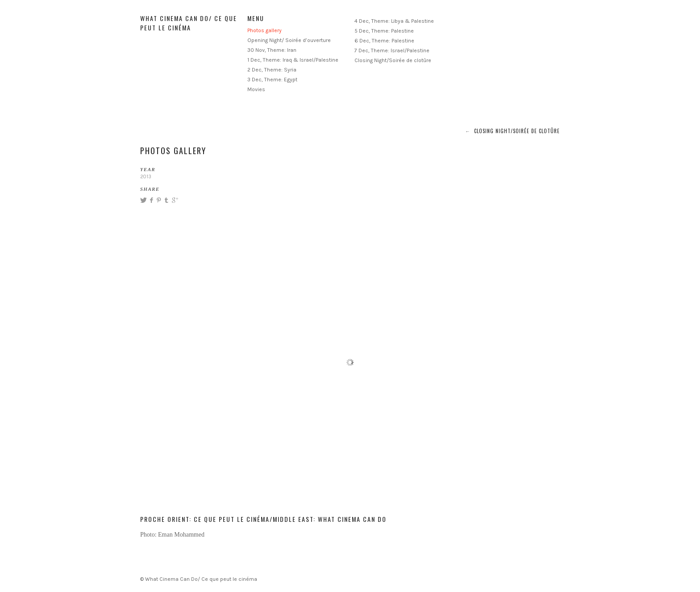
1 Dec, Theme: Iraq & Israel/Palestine (293, 60)
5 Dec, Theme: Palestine (384, 31)
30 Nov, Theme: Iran (272, 50)
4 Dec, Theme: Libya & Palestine (394, 21)
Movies (256, 89)
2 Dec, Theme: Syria (272, 70)
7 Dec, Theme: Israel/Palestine (392, 50)
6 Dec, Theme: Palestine (384, 41)
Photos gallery (265, 30)
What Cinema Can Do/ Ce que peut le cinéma (189, 23)
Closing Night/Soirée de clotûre (393, 60)
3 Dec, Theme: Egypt (272, 80)
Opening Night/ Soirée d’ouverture (289, 40)
